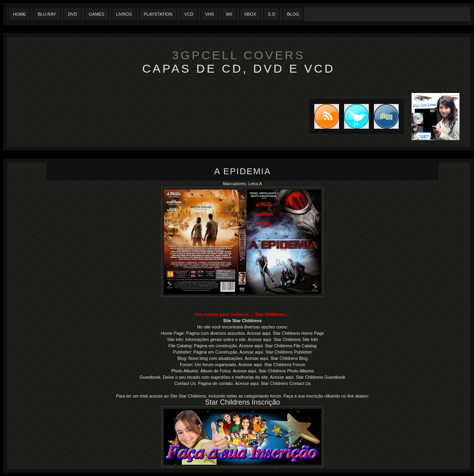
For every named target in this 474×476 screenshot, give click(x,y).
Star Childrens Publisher (289, 352)
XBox (250, 14)
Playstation (158, 14)
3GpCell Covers (239, 55)
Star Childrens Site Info (296, 339)
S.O (272, 14)
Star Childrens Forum (284, 365)
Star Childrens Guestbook (321, 377)
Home (19, 14)
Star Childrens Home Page (298, 333)
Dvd (72, 14)
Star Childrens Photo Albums (286, 371)
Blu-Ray (47, 14)
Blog (293, 14)
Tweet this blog (354, 116)
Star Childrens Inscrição (242, 402)
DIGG (386, 116)
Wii (229, 14)
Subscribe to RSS (324, 116)
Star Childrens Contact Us (286, 383)
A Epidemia (243, 171)
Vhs (210, 14)
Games (97, 14)
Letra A (255, 184)
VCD (189, 14)
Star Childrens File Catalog (291, 346)
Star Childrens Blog (289, 358)
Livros (124, 14)
